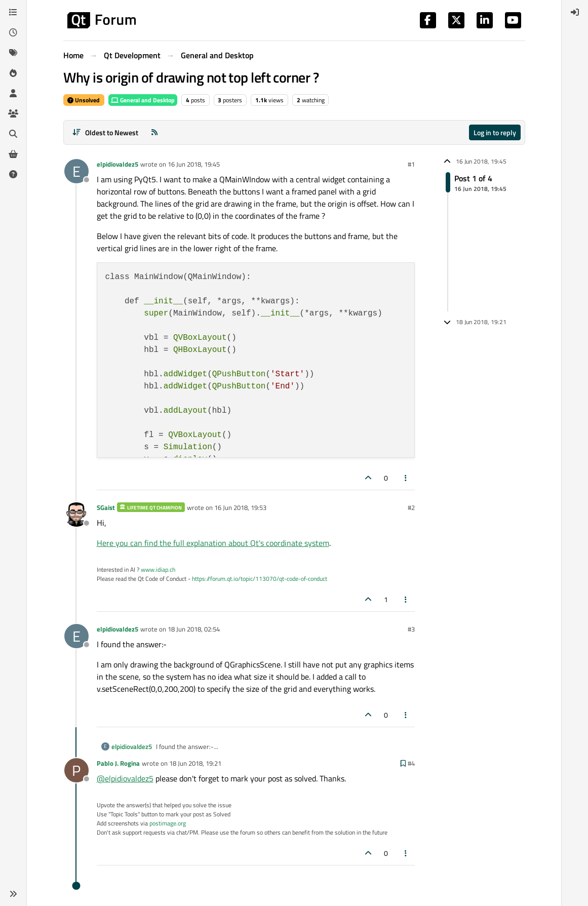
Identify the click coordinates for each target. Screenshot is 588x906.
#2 (411, 507)
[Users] (13, 93)
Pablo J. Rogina (118, 763)
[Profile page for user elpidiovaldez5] (76, 171)
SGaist (106, 507)
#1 (411, 164)
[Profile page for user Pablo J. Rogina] (76, 770)
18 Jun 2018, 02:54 (194, 629)
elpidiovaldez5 (117, 164)
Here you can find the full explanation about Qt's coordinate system (213, 543)
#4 (411, 763)
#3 (411, 629)
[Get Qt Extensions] (13, 154)
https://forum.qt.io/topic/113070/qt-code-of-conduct (260, 579)
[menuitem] (575, 12)
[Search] (13, 134)
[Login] (575, 12)
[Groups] (13, 113)
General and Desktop (143, 100)
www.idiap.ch (158, 569)
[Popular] (13, 73)
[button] (13, 894)
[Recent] (13, 32)
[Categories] (13, 12)
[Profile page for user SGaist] (76, 515)
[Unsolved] (13, 174)
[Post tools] (406, 478)
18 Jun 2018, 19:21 (195, 763)
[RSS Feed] (154, 132)
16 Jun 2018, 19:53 (240, 507)
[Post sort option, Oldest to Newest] (106, 132)
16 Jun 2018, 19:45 (194, 164)
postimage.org (168, 823)
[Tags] (13, 53)
